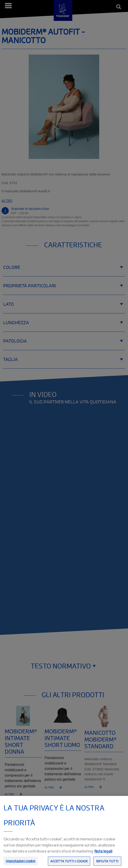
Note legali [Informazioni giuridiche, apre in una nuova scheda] (103, 856)
